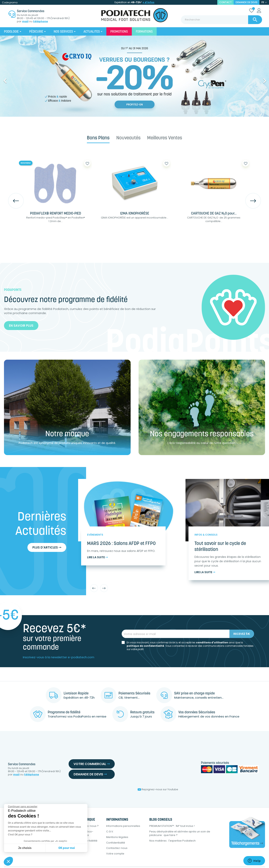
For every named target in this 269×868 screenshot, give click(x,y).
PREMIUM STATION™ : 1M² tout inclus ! (172, 826)
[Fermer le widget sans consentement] (23, 807)
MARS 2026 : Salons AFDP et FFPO (121, 544)
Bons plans (98, 138)
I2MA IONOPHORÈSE (135, 214)
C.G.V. (110, 832)
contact (225, 2)
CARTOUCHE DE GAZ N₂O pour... (214, 214)
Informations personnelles (123, 826)
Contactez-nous (117, 848)
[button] (20, 79)
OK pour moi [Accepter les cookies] (67, 848)
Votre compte (115, 854)
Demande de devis (247, 2)
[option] (134, 76)
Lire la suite (97, 557)
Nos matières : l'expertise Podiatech (172, 841)
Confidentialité (116, 843)
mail (25, 21)
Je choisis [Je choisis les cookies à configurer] (25, 848)
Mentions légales (117, 837)
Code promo (10, 2)
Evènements (95, 535)
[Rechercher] (221, 20)
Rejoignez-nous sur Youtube (158, 789)
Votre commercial (92, 764)
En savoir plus (21, 326)
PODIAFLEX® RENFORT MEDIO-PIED (56, 214)
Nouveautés (128, 138)
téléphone (40, 21)
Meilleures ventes (165, 138)
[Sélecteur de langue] (264, 2)
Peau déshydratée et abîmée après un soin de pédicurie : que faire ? (180, 833)
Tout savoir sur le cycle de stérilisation (220, 547)
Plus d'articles (47, 547)
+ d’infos (148, 2)
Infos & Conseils (206, 535)
